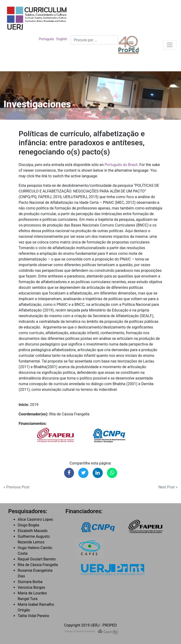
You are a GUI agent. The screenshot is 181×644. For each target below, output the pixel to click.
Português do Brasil (121, 165)
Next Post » (168, 487)
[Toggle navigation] (170, 45)
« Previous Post (16, 487)
